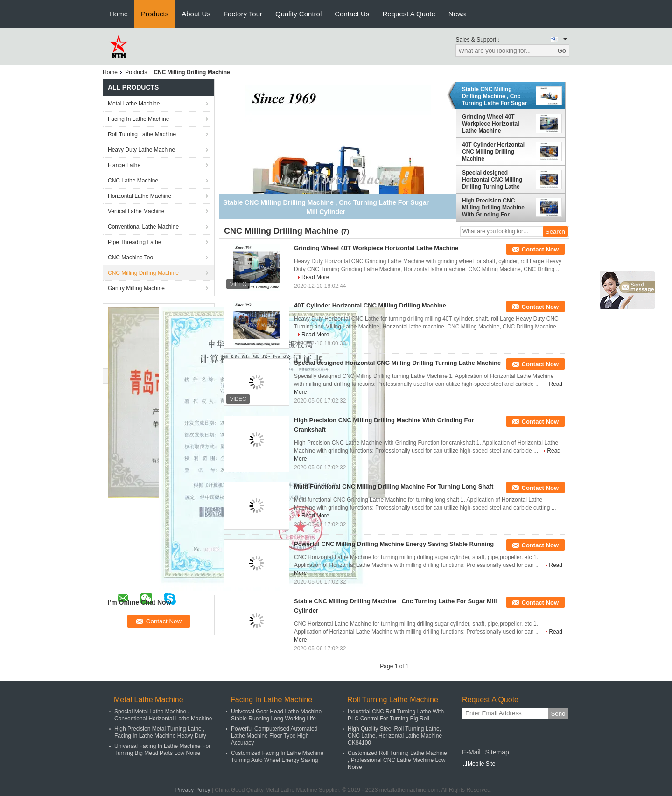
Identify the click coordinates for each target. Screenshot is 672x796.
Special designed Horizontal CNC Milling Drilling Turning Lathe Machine (492, 180)
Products (155, 14)
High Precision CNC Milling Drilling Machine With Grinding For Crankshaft (493, 208)
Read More (315, 277)
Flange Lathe (124, 165)
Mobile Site (479, 764)
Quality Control (298, 14)
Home (119, 14)
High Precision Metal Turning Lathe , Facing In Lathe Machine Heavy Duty (160, 732)
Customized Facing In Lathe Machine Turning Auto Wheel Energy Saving (277, 757)
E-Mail (471, 752)
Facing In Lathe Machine (138, 119)
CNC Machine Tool (131, 258)
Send (558, 714)
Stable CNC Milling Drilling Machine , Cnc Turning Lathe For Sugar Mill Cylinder (494, 96)
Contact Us (352, 14)
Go (562, 51)
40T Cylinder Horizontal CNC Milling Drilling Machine (493, 152)
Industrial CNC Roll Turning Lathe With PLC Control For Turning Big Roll (396, 715)
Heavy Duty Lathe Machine (141, 150)
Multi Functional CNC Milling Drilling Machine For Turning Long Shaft (394, 486)
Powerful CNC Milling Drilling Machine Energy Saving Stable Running (394, 544)
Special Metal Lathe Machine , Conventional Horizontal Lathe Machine (163, 715)
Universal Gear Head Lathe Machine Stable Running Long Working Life (276, 715)
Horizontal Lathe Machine (140, 196)
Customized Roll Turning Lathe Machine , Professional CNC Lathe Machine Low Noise (397, 760)
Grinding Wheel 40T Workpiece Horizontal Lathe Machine (490, 124)
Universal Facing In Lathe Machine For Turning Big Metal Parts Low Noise (162, 750)
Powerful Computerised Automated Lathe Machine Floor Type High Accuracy (274, 736)
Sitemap (497, 752)
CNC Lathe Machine (133, 181)
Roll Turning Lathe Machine (142, 134)
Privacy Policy (193, 790)
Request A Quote (409, 14)
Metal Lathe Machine (134, 104)
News (457, 14)
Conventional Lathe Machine (143, 227)
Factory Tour (243, 14)
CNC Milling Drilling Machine (143, 273)
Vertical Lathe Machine (136, 211)
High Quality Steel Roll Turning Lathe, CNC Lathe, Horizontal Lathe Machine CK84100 (395, 736)
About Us (196, 14)
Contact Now (540, 249)
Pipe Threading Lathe (135, 242)
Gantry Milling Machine (136, 288)
